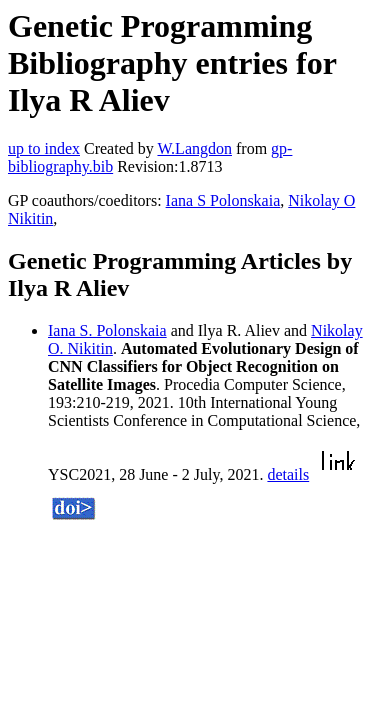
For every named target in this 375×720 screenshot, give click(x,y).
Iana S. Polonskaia (107, 330)
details (288, 474)
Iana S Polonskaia (223, 200)
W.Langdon (194, 148)
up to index (44, 148)
